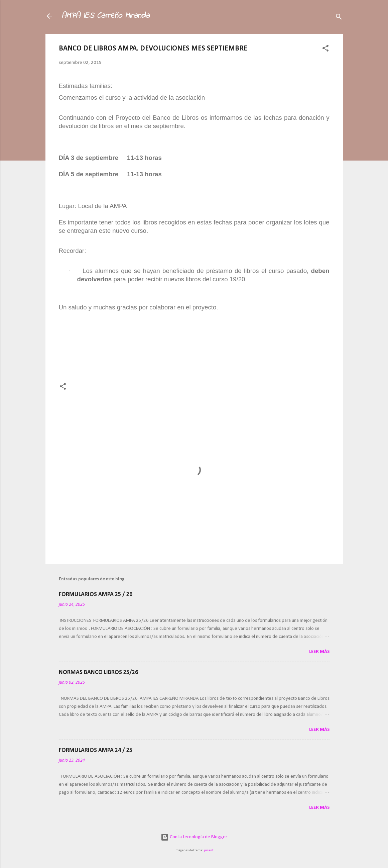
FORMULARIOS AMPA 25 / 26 (96, 595)
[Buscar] (339, 18)
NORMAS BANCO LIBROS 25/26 (98, 672)
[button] (326, 50)
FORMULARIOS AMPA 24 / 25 (96, 750)
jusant (209, 850)
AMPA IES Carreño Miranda (105, 16)
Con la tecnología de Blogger (194, 837)
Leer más (319, 652)
